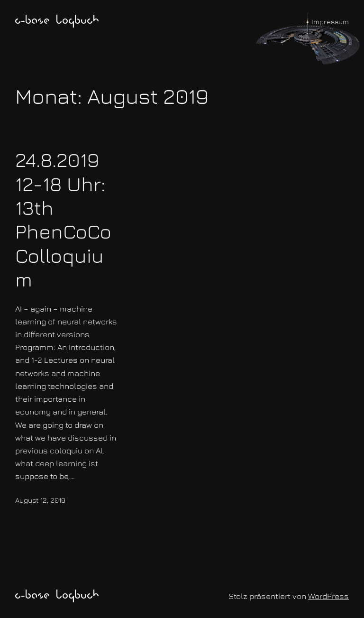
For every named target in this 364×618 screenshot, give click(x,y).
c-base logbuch (57, 21)
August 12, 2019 (40, 500)
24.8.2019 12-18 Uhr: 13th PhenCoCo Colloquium (63, 219)
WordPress (328, 596)
